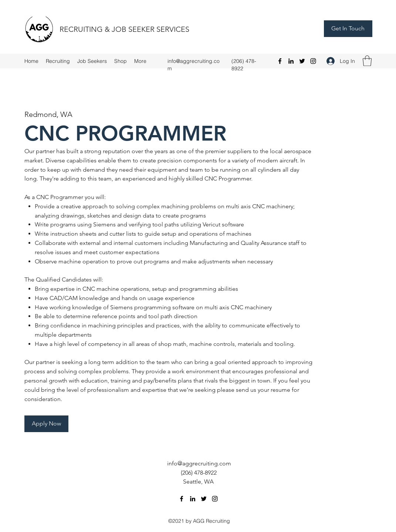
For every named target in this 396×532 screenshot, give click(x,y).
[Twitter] (302, 61)
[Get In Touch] (348, 29)
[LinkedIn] (291, 61)
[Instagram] (313, 61)
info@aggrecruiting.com (199, 463)
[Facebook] (280, 61)
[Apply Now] (46, 424)
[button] (367, 61)
